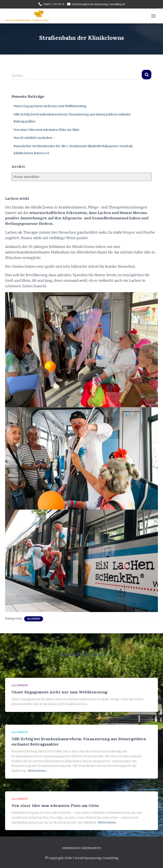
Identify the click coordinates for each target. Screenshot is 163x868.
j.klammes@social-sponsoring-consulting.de (98, 4)
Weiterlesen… (38, 771)
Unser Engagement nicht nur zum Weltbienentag (50, 106)
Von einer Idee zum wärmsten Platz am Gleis (46, 130)
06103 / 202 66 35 (54, 4)
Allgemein (34, 619)
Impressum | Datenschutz (82, 848)
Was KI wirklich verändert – (34, 138)
